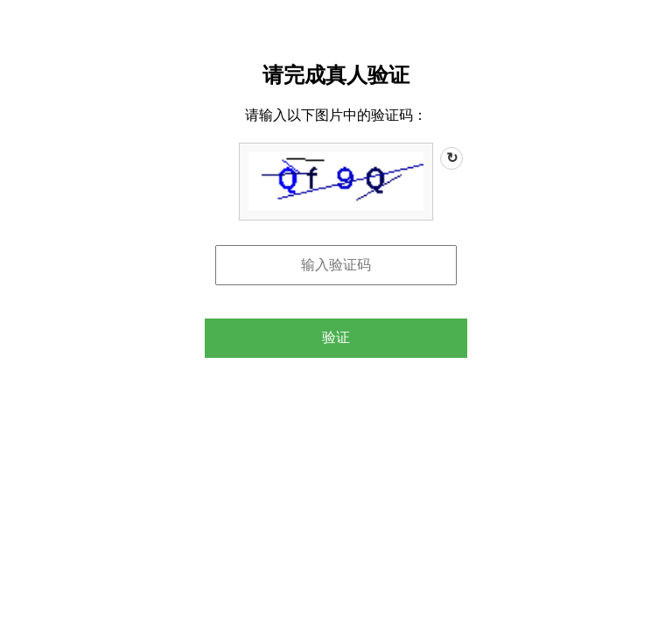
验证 (336, 337)
